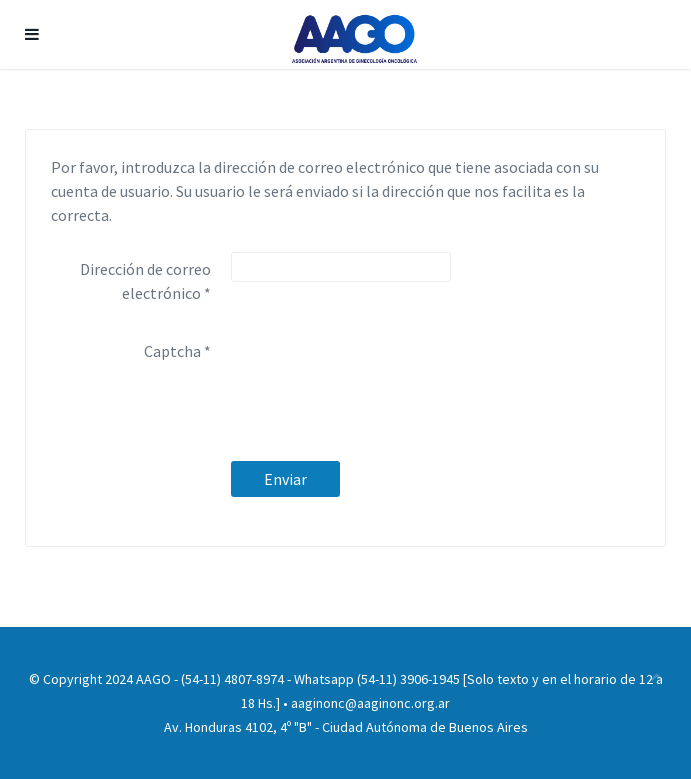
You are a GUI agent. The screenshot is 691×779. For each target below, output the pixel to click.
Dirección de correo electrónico (145, 281)
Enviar (285, 479)
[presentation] (383, 373)
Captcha (177, 351)
